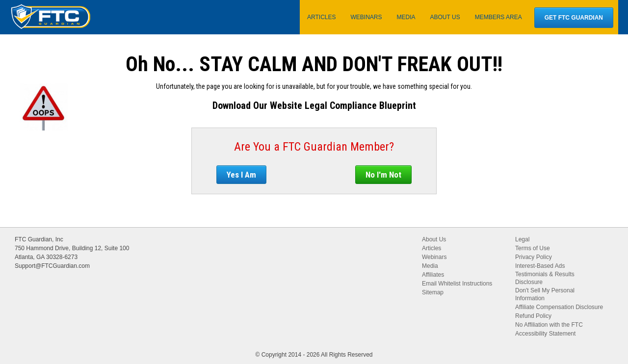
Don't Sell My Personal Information (545, 294)
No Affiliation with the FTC (549, 325)
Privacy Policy (534, 257)
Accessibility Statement (545, 334)
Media (430, 266)
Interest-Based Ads (540, 266)
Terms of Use (533, 248)
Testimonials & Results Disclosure (545, 278)
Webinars (434, 257)
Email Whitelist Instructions (457, 284)
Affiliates (433, 275)
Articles (432, 248)
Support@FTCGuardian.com (52, 266)
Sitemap (433, 292)
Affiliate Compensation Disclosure (559, 307)
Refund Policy (533, 316)
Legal (522, 239)
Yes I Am (241, 175)
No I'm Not (383, 175)
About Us (434, 239)
